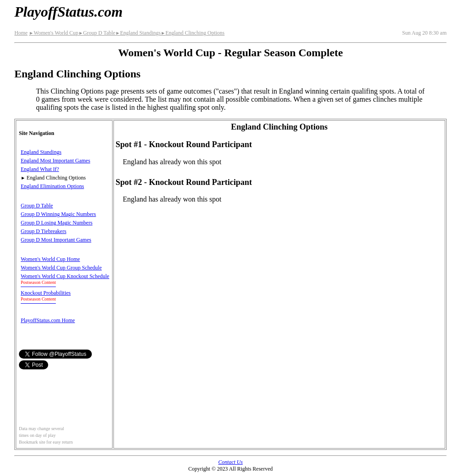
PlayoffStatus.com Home (48, 320)
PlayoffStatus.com (68, 12)
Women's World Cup (54, 33)
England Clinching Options (193, 33)
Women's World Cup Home (50, 259)
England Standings (138, 33)
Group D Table (97, 33)
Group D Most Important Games (56, 240)
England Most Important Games (55, 161)
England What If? (40, 169)
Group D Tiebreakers (43, 231)
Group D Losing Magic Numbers (56, 223)
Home (21, 33)
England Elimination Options (52, 186)
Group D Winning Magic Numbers (58, 214)
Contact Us (230, 462)
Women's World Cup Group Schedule (61, 268)
